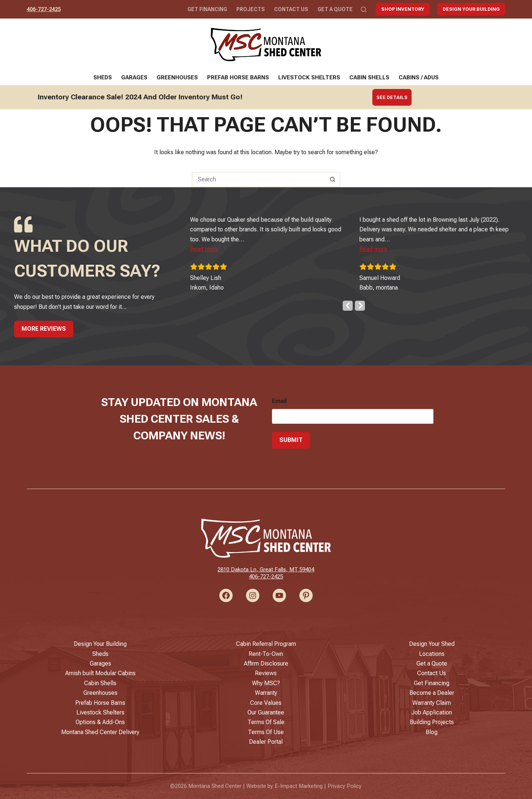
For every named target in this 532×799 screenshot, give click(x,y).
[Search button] (333, 179)
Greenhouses (177, 77)
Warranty (266, 693)
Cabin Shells (369, 77)
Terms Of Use (266, 732)
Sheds (103, 77)
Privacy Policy (345, 786)
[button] (217, 249)
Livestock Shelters (309, 77)
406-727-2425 (44, 9)
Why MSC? (266, 683)
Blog (432, 732)
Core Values (266, 703)
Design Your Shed (432, 644)
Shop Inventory (403, 9)
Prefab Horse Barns (238, 77)
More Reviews (44, 328)
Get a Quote (335, 9)
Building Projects (432, 722)
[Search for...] (259, 179)
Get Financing (207, 9)
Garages (134, 77)
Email (279, 401)
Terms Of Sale (266, 722)
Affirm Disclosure (266, 663)
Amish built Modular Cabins (100, 673)
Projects (251, 9)
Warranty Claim (432, 703)
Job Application (432, 712)
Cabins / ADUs (419, 77)
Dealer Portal (266, 742)
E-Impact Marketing (299, 786)
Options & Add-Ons (100, 722)
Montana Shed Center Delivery (100, 732)
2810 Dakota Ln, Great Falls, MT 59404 (266, 569)
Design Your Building (471, 9)
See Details (392, 97)
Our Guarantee (266, 712)
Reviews (266, 673)
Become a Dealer (432, 693)
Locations (432, 654)
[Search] (364, 9)
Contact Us (291, 9)
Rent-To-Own (266, 654)
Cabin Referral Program (266, 644)
